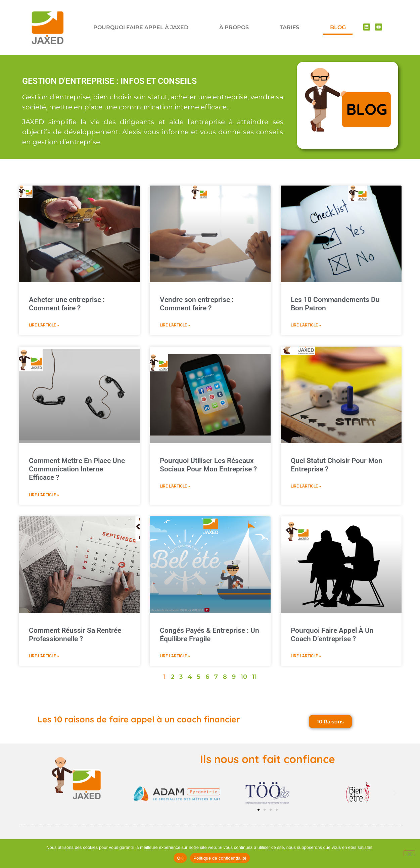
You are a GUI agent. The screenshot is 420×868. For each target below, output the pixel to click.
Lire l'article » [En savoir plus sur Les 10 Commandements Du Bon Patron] (306, 325)
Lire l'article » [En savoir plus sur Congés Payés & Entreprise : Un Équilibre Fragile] (175, 656)
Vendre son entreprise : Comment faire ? (197, 304)
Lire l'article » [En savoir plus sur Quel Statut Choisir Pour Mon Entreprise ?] (306, 486)
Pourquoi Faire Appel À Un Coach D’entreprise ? (332, 635)
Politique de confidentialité (220, 858)
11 (254, 677)
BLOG (338, 27)
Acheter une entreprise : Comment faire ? (67, 304)
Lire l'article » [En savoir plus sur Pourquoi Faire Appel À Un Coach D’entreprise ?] (306, 656)
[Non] (409, 853)
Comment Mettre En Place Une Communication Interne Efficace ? (77, 469)
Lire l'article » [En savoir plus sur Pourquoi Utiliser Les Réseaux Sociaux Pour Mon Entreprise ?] (175, 486)
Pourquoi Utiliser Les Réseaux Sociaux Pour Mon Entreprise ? (208, 465)
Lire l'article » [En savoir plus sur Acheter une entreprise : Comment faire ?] (44, 325)
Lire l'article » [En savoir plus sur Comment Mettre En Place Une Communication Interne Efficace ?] (44, 495)
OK (180, 858)
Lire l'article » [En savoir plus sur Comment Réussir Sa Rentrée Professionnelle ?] (44, 656)
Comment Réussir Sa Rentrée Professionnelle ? (75, 635)
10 (244, 677)
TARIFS (289, 27)
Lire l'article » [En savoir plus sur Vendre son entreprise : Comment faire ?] (175, 325)
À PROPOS (234, 27)
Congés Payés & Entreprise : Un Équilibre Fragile (209, 635)
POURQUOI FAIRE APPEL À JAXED (141, 27)
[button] (140, 793)
